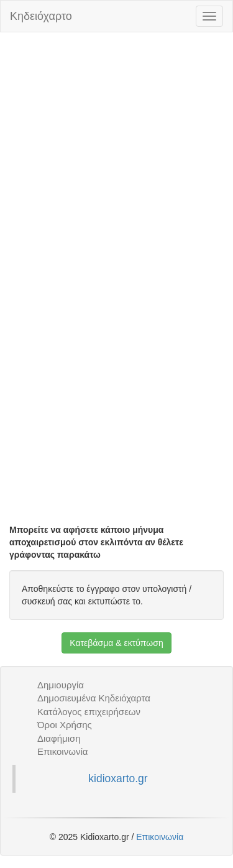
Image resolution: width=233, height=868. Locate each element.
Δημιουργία (61, 685)
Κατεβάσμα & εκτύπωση (116, 643)
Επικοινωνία (62, 751)
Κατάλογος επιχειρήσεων (89, 712)
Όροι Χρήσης (65, 725)
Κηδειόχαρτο (41, 16)
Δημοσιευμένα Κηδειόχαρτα (94, 698)
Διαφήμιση (59, 738)
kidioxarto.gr (118, 778)
